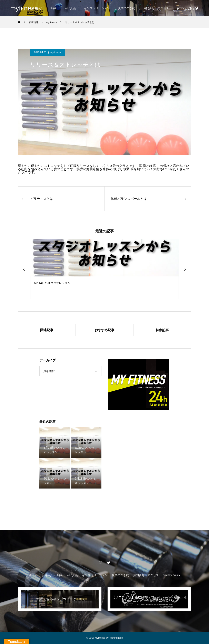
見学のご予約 (127, 8)
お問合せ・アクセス (156, 8)
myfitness (56, 52)
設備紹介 (47, 575)
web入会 (70, 8)
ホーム (33, 575)
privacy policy (171, 575)
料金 (54, 8)
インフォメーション (97, 8)
